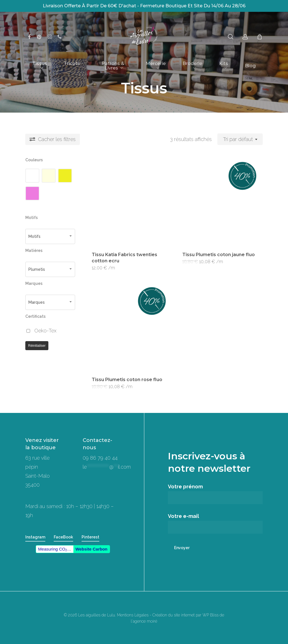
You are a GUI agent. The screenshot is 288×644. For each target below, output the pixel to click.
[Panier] (260, 37)
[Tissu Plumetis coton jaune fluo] (219, 201)
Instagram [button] (35, 537)
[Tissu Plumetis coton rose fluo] (128, 326)
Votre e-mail (215, 523)
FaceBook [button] (63, 537)
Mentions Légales (133, 615)
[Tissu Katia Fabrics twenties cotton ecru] (128, 201)
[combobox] (240, 139)
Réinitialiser (37, 346)
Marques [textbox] (37, 302)
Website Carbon (91, 549)
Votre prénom (215, 494)
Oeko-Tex (45, 331)
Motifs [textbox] (34, 236)
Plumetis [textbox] (37, 269)
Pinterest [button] (90, 537)
